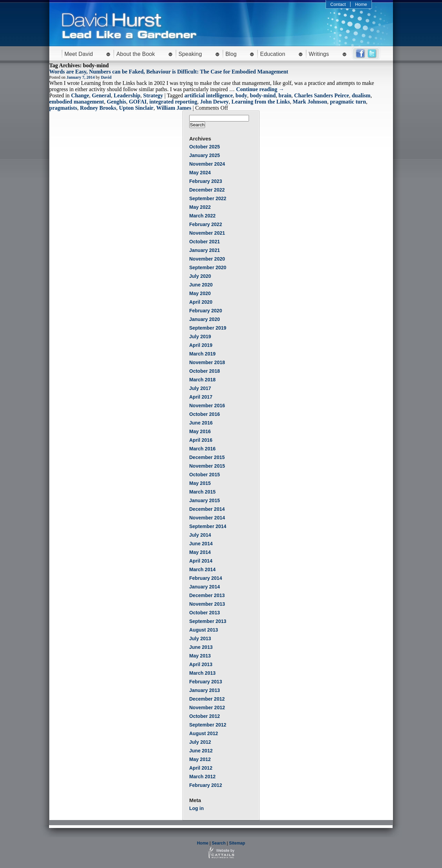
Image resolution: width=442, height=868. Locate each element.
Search (219, 843)
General (101, 95)
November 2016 (207, 406)
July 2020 (200, 276)
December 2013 (207, 595)
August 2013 (204, 630)
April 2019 (201, 345)
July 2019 (200, 337)
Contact (338, 4)
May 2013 (200, 656)
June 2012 (201, 751)
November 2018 (207, 362)
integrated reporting (173, 102)
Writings (319, 54)
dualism (361, 95)
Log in (196, 808)
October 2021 (205, 242)
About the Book (136, 54)
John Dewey (214, 102)
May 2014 (200, 552)
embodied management (77, 102)
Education (273, 54)
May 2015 (200, 483)
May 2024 (200, 173)
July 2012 (200, 742)
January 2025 (205, 155)
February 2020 (206, 311)
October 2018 (205, 371)
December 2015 (207, 457)
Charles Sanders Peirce (322, 95)
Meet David (79, 54)
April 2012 (201, 768)
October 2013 (205, 613)
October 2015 (205, 475)
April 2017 (201, 397)
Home (361, 4)
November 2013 (207, 604)
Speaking (190, 54)
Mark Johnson (310, 102)
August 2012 (204, 733)
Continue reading (260, 89)
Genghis (116, 102)
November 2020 (207, 259)
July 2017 (200, 388)
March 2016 (202, 449)
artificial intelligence (209, 95)
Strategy (153, 95)
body (241, 95)
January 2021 (205, 250)
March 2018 (202, 380)
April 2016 (201, 440)
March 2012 (202, 777)
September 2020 (208, 267)
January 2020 (205, 319)
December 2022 (207, 190)
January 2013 (205, 690)
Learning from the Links (261, 102)
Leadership (127, 95)
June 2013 (201, 647)
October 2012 (205, 716)
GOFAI (138, 102)
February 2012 (206, 785)
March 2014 (202, 569)
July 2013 (200, 638)
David (106, 77)
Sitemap (237, 843)
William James (174, 108)
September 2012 (208, 725)
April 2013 (201, 664)
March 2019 (202, 354)
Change (80, 95)
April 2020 (201, 302)
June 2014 (201, 544)
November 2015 (207, 466)
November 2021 (207, 233)
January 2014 (205, 587)
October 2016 (205, 414)
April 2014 (201, 561)
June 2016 (201, 423)
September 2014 (208, 526)
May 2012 (200, 759)
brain (285, 95)
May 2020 (200, 293)
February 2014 (206, 578)
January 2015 (205, 500)
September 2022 (208, 198)
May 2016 (200, 431)
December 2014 (207, 509)
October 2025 (205, 147)
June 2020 (201, 285)
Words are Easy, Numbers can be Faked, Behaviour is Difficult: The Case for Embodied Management (169, 72)
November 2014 (207, 518)
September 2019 (208, 328)
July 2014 (200, 535)
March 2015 (202, 492)
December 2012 (207, 699)
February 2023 (206, 181)
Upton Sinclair (136, 108)
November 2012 (207, 708)
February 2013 (206, 682)
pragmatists (63, 108)
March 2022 (202, 216)
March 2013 (202, 673)
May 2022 (200, 207)
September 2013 (208, 621)
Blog (231, 54)
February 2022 (206, 224)
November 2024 (207, 164)
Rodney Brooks (98, 108)
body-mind (263, 95)
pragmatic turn (348, 102)
